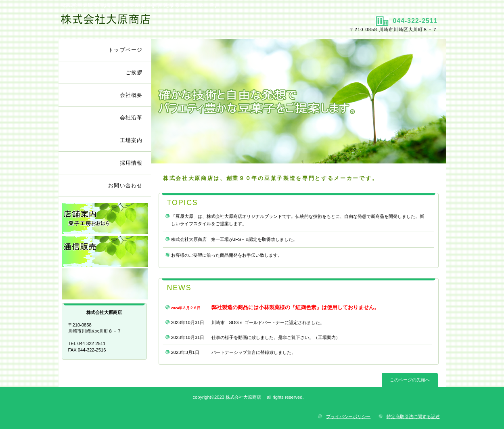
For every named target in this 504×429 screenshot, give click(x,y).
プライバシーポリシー (348, 416)
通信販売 (105, 251)
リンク (105, 284)
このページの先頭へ (410, 380)
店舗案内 (105, 219)
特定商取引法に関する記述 (413, 416)
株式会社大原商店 (154, 25)
